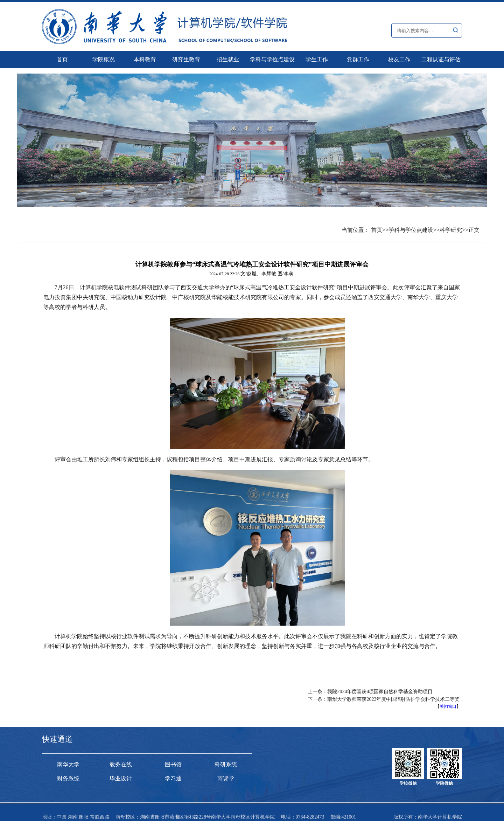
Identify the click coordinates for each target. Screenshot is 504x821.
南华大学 (68, 764)
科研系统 (226, 764)
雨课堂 (226, 778)
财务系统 (68, 778)
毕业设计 (121, 778)
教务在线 (121, 764)
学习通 (173, 778)
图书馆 (173, 764)
